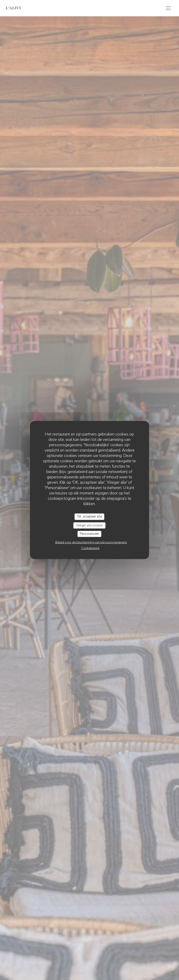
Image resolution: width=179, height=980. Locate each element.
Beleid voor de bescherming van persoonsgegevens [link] (91, 542)
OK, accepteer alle (89, 517)
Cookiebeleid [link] (90, 548)
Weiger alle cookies (89, 525)
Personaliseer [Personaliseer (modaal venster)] (89, 534)
